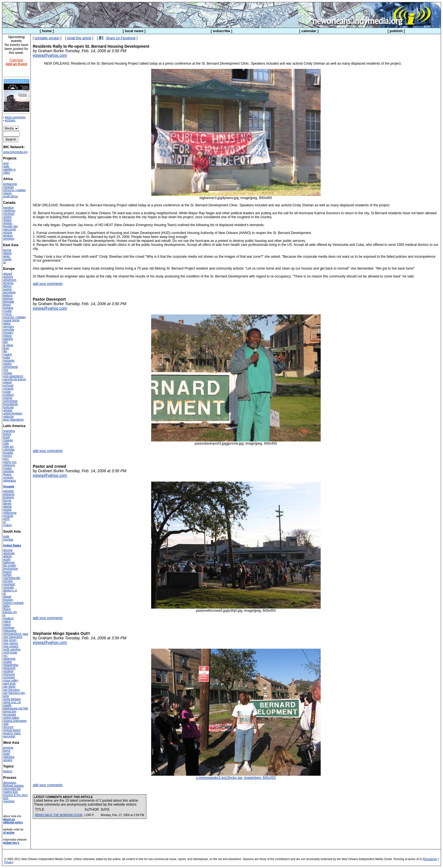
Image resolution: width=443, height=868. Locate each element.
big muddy (10, 566)
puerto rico (10, 462)
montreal (9, 214)
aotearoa (9, 494)
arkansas (9, 553)
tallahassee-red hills (16, 708)
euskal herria (11, 320)
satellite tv (9, 170)
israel (6, 754)
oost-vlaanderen (13, 376)
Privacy (9, 862)
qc (5, 262)
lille (5, 351)
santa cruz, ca (12, 702)
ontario (7, 217)
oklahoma (9, 659)
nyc (5, 656)
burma (7, 250)
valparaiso (10, 481)
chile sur (8, 446)
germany (9, 326)
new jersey (10, 640)
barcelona (9, 292)
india (6, 536)
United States (12, 545)
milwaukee (10, 631)
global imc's (11, 843)
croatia (7, 311)
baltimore (9, 562)
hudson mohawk (13, 603)
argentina (9, 431)
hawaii (7, 597)
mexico (8, 456)
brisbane (8, 497)
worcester (9, 736)
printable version (47, 38)
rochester (9, 677)
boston (7, 572)
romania (8, 389)
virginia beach (12, 730)
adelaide (8, 491)
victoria (8, 232)
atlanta (7, 556)
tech (6, 798)
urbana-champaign (15, 721)
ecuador (8, 453)
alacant (8, 274)
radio (6, 166)
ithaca (7, 609)
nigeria (7, 193)
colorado (8, 587)
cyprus (7, 314)
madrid (7, 354)
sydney (8, 525)
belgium (8, 299)
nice (6, 370)
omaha (7, 662)
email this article (79, 38)
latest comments (15, 117)
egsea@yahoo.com (50, 55)
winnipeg (9, 239)
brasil (6, 437)
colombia (9, 450)
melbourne (10, 513)
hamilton (8, 208)
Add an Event (17, 64)
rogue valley (11, 680)
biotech (8, 771)
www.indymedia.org (15, 152)
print (6, 163)
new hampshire (13, 637)
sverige (8, 398)
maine (7, 621)
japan (6, 256)
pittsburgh (9, 668)
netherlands (10, 367)
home (47, 31)
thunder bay (11, 226)
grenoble (9, 330)
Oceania (9, 487)
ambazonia (10, 184)
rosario (7, 468)
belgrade (9, 302)
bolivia (7, 434)
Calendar (17, 60)
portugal (8, 385)
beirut (7, 751)
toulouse (8, 407)
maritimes (9, 211)
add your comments (48, 284)
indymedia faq (12, 789)
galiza (7, 323)
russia (7, 392)
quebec (8, 223)
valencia (8, 416)
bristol (7, 305)
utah (6, 724)
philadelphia (11, 665)
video (6, 173)
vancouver (10, 229)
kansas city (10, 612)
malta (6, 358)
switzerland (10, 401)
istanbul (8, 339)
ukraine (8, 410)
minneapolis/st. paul (16, 634)
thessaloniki (10, 404)
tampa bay (10, 711)
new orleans (11, 646)
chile (6, 443)
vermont (8, 727)
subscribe (221, 31)
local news (134, 31)
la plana (8, 345)
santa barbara (12, 699)
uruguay (8, 477)
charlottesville (12, 578)
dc (5, 593)
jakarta (7, 253)
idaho (6, 606)
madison (8, 618)
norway (8, 373)
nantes (7, 364)
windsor (8, 236)
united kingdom (13, 413)
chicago (8, 581)
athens (7, 286)
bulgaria (8, 308)
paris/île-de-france (15, 379)
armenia (8, 283)
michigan (9, 628)
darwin (7, 503)
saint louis (9, 684)
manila (7, 259)
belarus (8, 295)
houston (8, 600)
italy (6, 342)
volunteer (9, 801)
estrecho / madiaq (14, 190)
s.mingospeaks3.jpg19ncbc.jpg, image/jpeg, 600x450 (236, 776)
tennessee (10, 715)
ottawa (7, 220)
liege (6, 348)
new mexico (11, 643)
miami (7, 625)
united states (11, 718)
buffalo (7, 575)
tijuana (7, 474)
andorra (8, 277)
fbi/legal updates (13, 786)
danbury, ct (10, 590)
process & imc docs (15, 795)
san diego (9, 687)
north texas (10, 652)
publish (396, 31)
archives (10, 120)
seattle (7, 705)
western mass (12, 733)
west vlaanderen (13, 420)
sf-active (9, 833)
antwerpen (10, 280)
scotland (8, 395)
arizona (8, 550)
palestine (9, 757)
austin (7, 559)
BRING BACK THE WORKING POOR (59, 815)
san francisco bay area (14, 694)
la (4, 615)
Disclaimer (430, 859)
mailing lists (10, 792)
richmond (9, 674)
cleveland (9, 584)
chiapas (8, 440)
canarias (8, 187)
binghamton (10, 569)
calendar (309, 31)
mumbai (8, 540)
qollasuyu (9, 465)
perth (6, 519)
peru (6, 459)
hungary (8, 333)
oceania (8, 516)
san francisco (11, 690)
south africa (10, 196)
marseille (9, 361)
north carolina (12, 649)
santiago (8, 471)
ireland (7, 336)
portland (8, 671)
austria (7, 289)
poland (7, 382)
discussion (10, 783)
